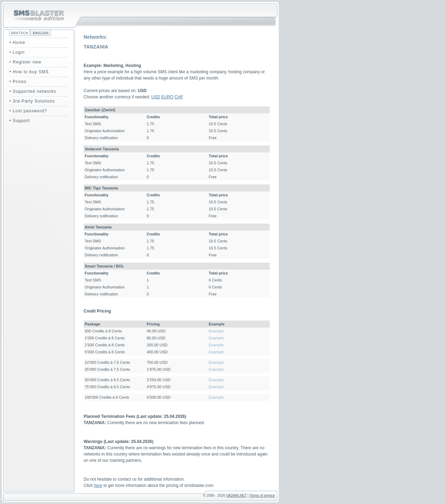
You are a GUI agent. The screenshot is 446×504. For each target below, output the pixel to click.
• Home (17, 43)
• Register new (25, 62)
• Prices (18, 82)
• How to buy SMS (29, 72)
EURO (167, 97)
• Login (17, 52)
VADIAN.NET (236, 495)
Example (216, 331)
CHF (179, 97)
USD (156, 97)
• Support (20, 121)
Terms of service (262, 495)
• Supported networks (33, 91)
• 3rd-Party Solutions (32, 101)
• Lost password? (28, 111)
